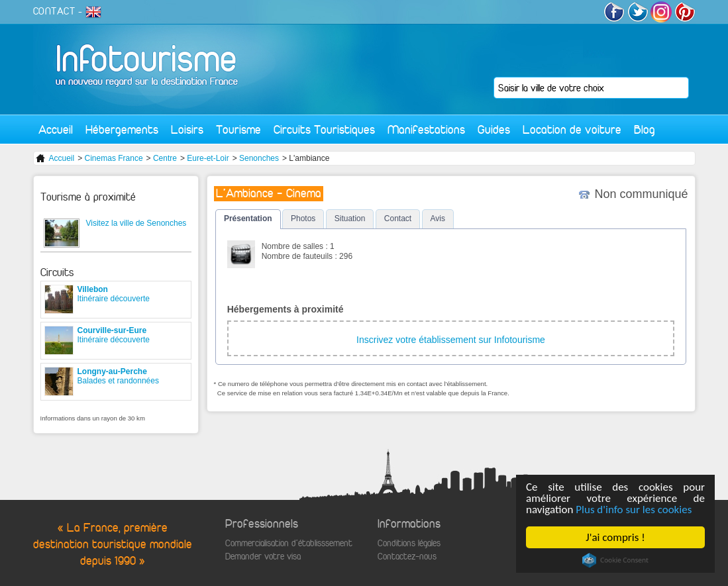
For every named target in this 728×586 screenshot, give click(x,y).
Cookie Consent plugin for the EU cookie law (615, 560)
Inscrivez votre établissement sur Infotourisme (451, 340)
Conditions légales (409, 543)
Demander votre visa (263, 557)
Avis (438, 219)
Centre (165, 158)
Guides (494, 129)
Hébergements (122, 129)
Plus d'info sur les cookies (634, 510)
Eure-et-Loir (208, 158)
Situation (350, 219)
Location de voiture (572, 129)
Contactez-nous (407, 557)
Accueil (56, 129)
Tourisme (238, 129)
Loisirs (187, 129)
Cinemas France (114, 158)
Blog (645, 129)
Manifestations (426, 129)
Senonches (259, 158)
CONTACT (54, 11)
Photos (303, 219)
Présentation (248, 219)
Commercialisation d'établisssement (289, 543)
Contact (398, 219)
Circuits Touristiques (324, 129)
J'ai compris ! (615, 537)
